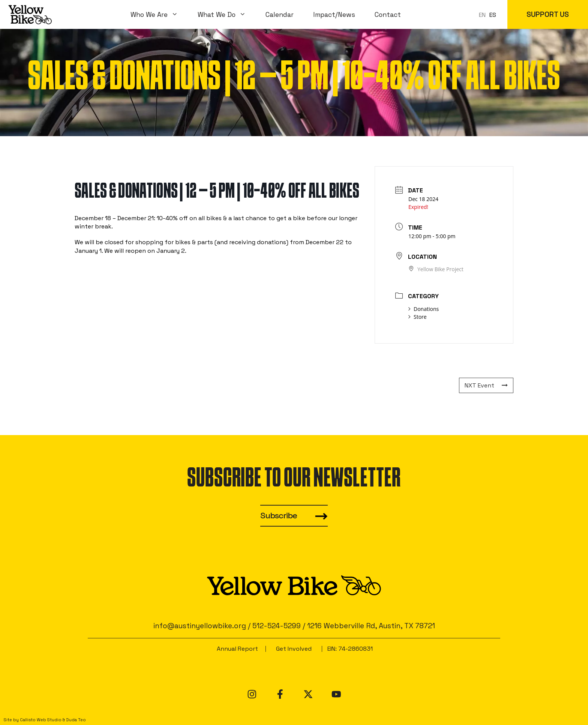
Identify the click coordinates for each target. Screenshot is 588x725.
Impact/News (334, 15)
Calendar (280, 15)
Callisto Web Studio (41, 720)
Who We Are (159, 15)
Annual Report (237, 649)
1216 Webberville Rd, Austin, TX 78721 (371, 626)
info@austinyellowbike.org (200, 626)
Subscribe (279, 516)
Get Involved (294, 649)
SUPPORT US (548, 14)
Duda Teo (76, 720)
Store (418, 317)
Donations (424, 309)
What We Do (227, 15)
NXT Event (486, 385)
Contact (388, 15)
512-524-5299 (277, 626)
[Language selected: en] (489, 14)
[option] (493, 15)
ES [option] (493, 15)
